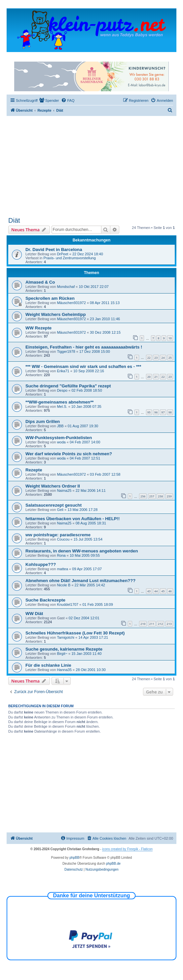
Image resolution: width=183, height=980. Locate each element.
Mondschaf (66, 287)
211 (152, 624)
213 (169, 624)
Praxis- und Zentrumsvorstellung (69, 258)
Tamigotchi (66, 637)
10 (170, 338)
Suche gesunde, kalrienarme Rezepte (64, 649)
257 (152, 496)
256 (143, 496)
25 (170, 358)
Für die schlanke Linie (48, 665)
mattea (62, 569)
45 (163, 591)
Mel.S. (62, 406)
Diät (14, 220)
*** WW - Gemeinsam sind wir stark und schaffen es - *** (83, 366)
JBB (60, 426)
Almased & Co (40, 282)
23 (156, 358)
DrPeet (62, 254)
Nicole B (64, 585)
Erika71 (63, 371)
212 (160, 624)
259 (169, 496)
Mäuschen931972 (71, 303)
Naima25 (64, 490)
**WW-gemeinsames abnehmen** (59, 402)
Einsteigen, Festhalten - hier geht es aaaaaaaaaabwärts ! (84, 347)
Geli (60, 510)
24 (163, 358)
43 (149, 591)
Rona (61, 555)
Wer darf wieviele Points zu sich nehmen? (69, 454)
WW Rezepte (38, 328)
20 (149, 377)
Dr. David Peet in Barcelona (54, 250)
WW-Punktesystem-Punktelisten (59, 438)
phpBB (74, 858)
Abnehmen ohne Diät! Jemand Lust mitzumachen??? (80, 581)
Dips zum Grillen (43, 421)
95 (149, 412)
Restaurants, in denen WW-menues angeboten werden (82, 551)
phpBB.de (113, 864)
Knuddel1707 (68, 604)
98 (170, 412)
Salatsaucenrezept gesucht (54, 505)
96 (156, 412)
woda (61, 442)
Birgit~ (62, 654)
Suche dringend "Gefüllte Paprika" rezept (68, 386)
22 (149, 358)
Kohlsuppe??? (41, 564)
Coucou (63, 539)
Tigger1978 (66, 351)
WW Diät (34, 614)
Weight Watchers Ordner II (53, 486)
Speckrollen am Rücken (50, 298)
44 (156, 591)
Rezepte (34, 470)
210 (143, 624)
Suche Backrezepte (45, 600)
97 (163, 412)
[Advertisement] (91, 167)
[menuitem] (49, 100)
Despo (62, 390)
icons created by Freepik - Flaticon (127, 849)
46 (170, 591)
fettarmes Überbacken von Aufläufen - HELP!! (73, 519)
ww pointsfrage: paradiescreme (58, 535)
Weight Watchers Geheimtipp (55, 314)
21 (156, 377)
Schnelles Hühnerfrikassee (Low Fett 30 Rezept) (75, 633)
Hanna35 (64, 670)
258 (160, 496)
